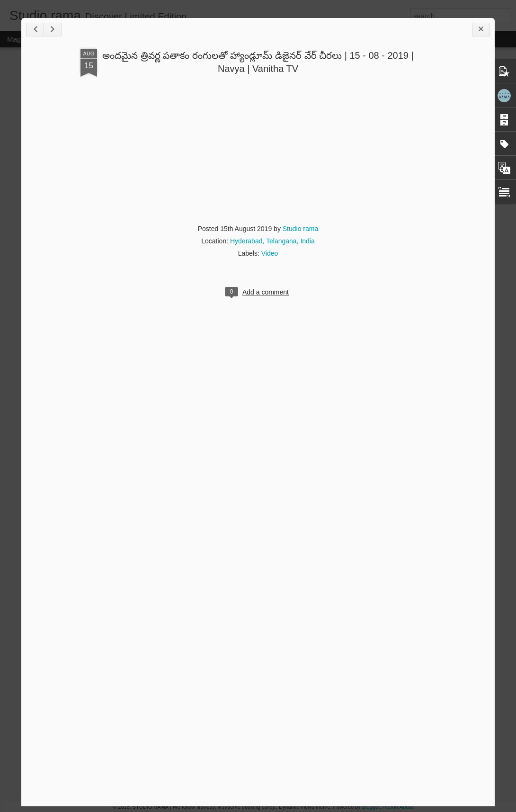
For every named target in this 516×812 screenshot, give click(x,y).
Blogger (371, 807)
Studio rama (300, 229)
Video (270, 253)
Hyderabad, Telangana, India (272, 241)
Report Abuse (398, 807)
